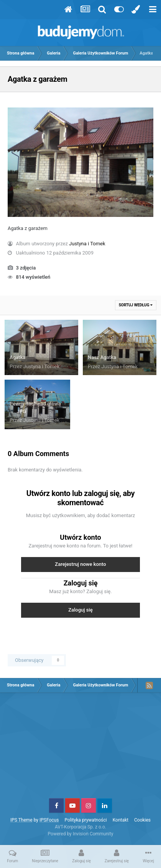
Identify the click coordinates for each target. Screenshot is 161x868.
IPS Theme (21, 820)
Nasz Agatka (102, 357)
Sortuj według (136, 305)
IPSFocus (49, 820)
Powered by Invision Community (81, 834)
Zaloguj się (80, 610)
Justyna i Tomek (87, 244)
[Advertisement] (80, 748)
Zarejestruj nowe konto (80, 564)
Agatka (17, 357)
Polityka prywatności (85, 820)
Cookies (142, 820)
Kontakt (121, 820)
